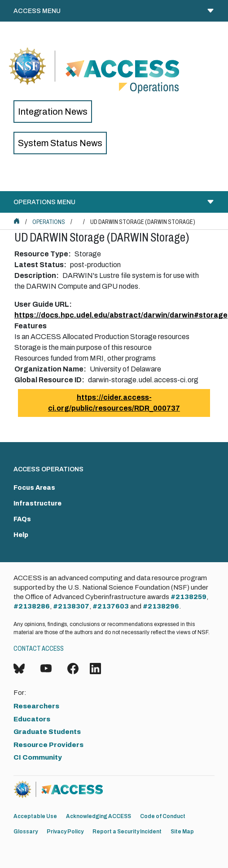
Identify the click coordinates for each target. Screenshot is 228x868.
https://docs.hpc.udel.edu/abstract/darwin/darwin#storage (121, 315)
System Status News (60, 143)
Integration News (53, 112)
